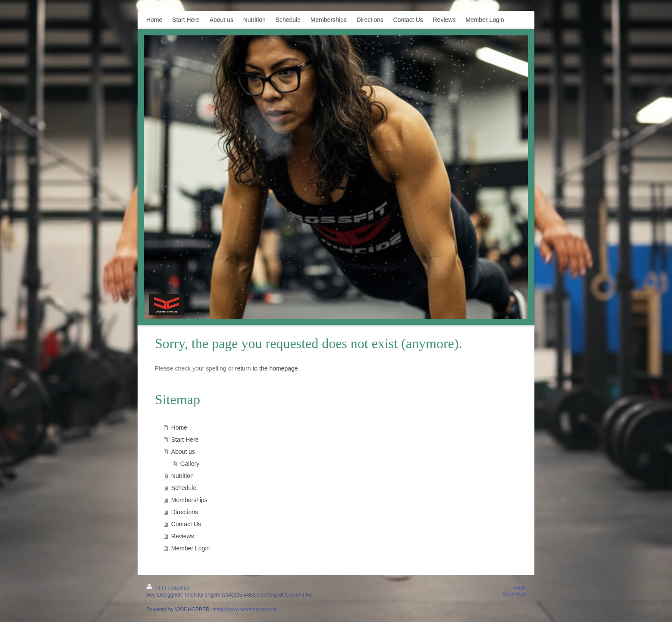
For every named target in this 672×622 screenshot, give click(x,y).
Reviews (183, 536)
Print (157, 588)
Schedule (184, 488)
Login (520, 587)
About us (183, 452)
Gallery (190, 464)
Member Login (191, 548)
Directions (185, 512)
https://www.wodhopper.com (244, 609)
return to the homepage (267, 368)
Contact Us (186, 524)
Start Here (185, 440)
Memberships (189, 500)
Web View (514, 594)
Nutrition (182, 476)
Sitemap (180, 588)
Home (179, 427)
